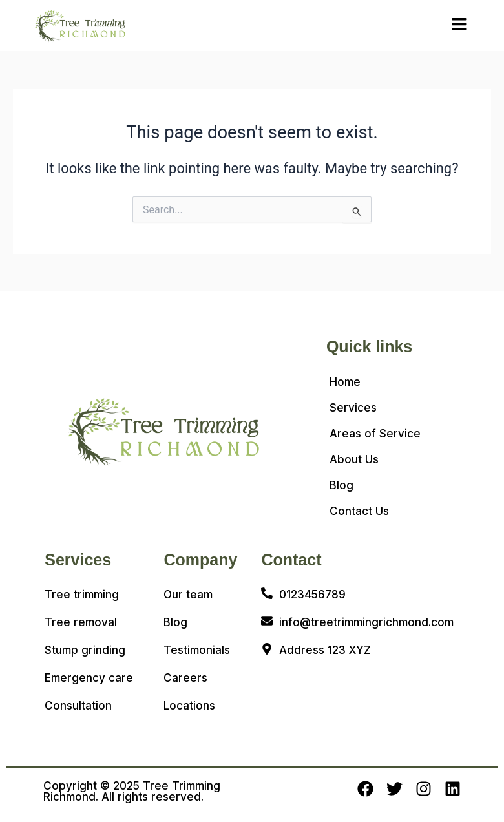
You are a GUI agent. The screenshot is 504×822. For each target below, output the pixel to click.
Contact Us (359, 511)
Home (345, 382)
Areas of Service (375, 434)
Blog (341, 485)
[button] (459, 25)
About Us (354, 459)
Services (353, 408)
